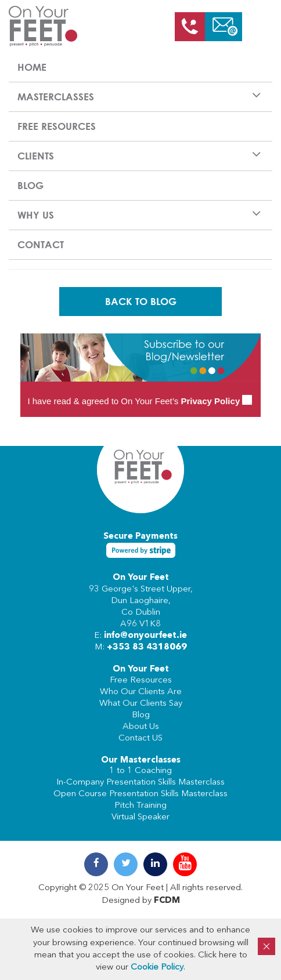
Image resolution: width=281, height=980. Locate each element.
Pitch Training (140, 806)
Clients (36, 156)
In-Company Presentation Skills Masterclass (140, 783)
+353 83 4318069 (147, 647)
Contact (41, 244)
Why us (36, 215)
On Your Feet (141, 578)
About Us (141, 727)
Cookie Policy (157, 968)
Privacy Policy (210, 401)
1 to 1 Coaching (140, 771)
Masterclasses (56, 97)
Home (32, 67)
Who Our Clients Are (141, 692)
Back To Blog (141, 301)
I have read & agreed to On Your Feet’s (140, 401)
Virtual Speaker (140, 817)
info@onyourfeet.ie (145, 636)
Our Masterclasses (141, 761)
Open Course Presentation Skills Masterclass (140, 794)
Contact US (140, 738)
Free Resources (57, 126)
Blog (30, 185)
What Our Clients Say (141, 704)
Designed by (141, 901)
